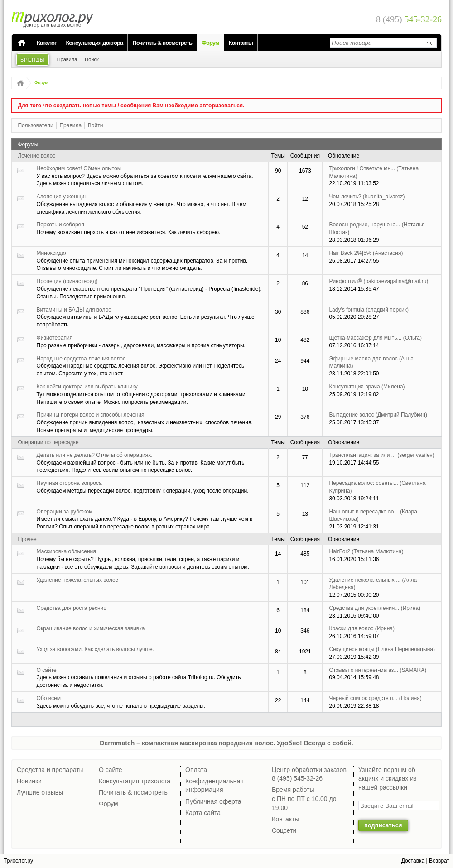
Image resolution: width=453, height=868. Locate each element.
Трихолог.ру (18, 861)
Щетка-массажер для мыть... (375, 338)
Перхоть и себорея (60, 225)
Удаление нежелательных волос (77, 580)
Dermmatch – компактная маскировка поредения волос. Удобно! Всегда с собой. (226, 743)
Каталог (46, 43)
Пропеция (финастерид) (67, 281)
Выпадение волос (378, 415)
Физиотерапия (55, 338)
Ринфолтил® (378, 281)
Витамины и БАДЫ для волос (74, 310)
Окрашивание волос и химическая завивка (91, 628)
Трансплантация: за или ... (381, 455)
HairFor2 (366, 551)
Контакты (241, 43)
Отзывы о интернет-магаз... (378, 670)
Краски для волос (362, 628)
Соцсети (284, 830)
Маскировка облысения (66, 551)
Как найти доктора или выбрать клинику (87, 387)
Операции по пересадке (48, 442)
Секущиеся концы (382, 649)
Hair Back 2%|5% (366, 253)
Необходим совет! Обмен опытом (79, 168)
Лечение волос (36, 156)
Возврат (439, 861)
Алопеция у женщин (62, 197)
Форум (210, 43)
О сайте (47, 670)
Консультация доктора (94, 43)
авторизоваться (221, 106)
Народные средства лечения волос (81, 359)
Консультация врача (367, 387)
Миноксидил (52, 253)
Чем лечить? (367, 197)
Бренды (33, 60)
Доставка (413, 861)
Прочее (27, 539)
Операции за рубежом (65, 512)
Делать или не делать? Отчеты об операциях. (95, 455)
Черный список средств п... (375, 698)
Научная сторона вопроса (69, 483)
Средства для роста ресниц (72, 608)
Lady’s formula (369, 310)
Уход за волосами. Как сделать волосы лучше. (95, 649)
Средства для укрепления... (375, 608)
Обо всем (49, 698)
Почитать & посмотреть (162, 43)
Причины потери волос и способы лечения (91, 415)
